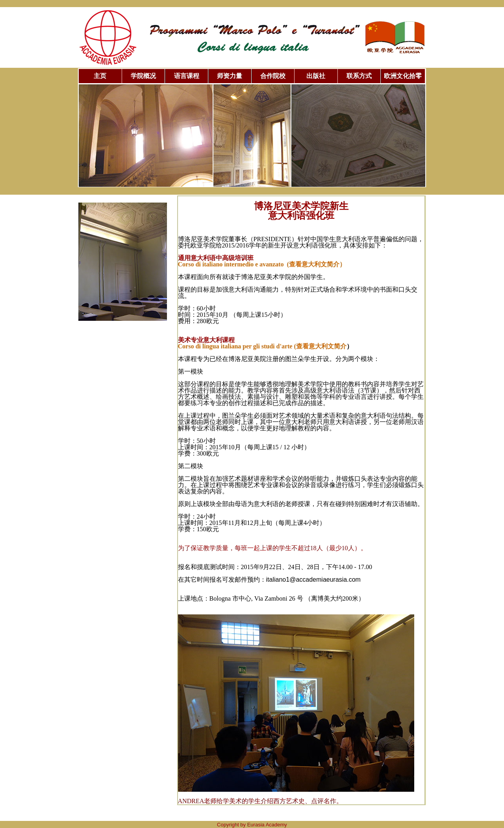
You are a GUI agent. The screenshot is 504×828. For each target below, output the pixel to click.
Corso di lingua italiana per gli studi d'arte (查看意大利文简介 (262, 346)
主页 (100, 76)
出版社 (316, 76)
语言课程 (187, 76)
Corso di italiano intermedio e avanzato (262, 264)
